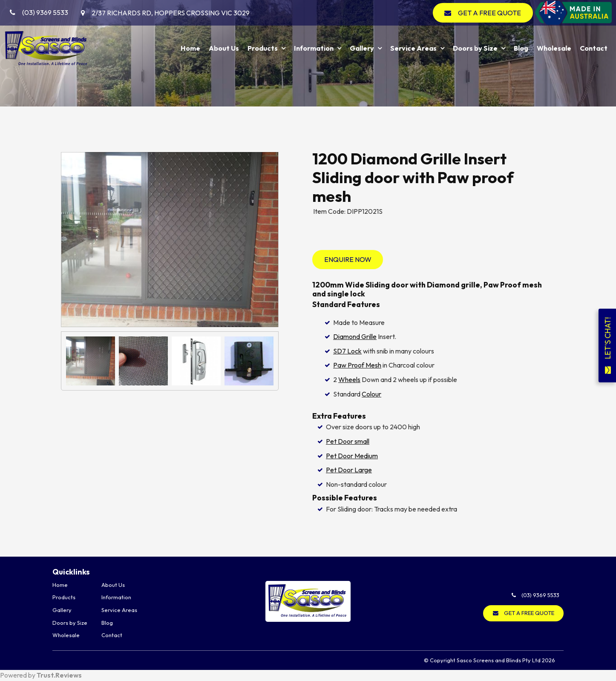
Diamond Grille (355, 336)
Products (263, 48)
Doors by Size (475, 48)
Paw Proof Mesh (357, 365)
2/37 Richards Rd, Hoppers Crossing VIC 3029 (171, 13)
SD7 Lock (347, 351)
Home (190, 48)
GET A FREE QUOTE (489, 13)
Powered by (41, 675)
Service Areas (413, 48)
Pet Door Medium (352, 456)
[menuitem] (77, 585)
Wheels (349, 379)
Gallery (362, 48)
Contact (594, 48)
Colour (371, 394)
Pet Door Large (349, 470)
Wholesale (554, 48)
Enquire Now (348, 259)
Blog (521, 48)
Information (314, 48)
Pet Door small (348, 441)
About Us (224, 48)
